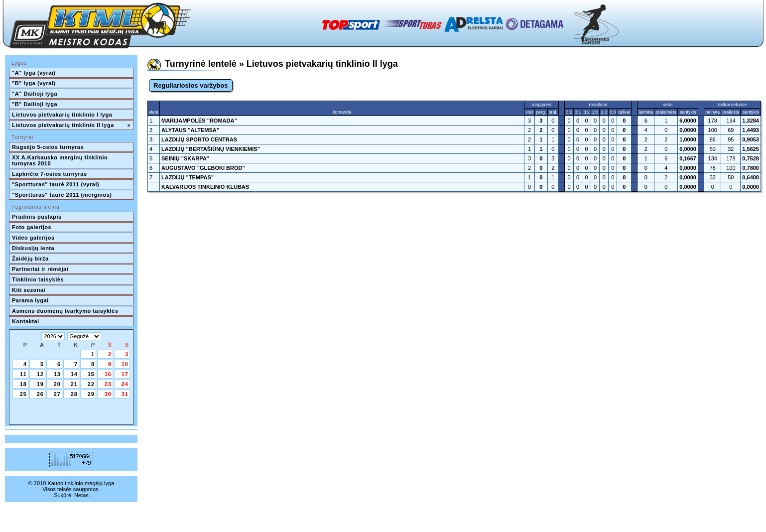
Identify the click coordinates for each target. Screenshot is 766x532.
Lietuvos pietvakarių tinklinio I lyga (62, 115)
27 (57, 394)
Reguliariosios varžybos (191, 85)
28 (74, 394)
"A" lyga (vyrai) (34, 73)
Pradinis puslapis (37, 217)
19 (40, 384)
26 (40, 394)
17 (125, 374)
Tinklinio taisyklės (38, 279)
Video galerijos (33, 238)
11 (23, 374)
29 (91, 394)
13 (57, 374)
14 (74, 374)
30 (108, 394)
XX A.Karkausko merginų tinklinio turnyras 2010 (61, 160)
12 (40, 374)
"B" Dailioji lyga (35, 104)
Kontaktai (26, 321)
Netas (81, 495)
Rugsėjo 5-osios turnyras (48, 147)
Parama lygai (30, 300)
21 (74, 384)
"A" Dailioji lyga (35, 94)
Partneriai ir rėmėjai (40, 269)
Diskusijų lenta (33, 248)
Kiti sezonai (29, 290)
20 (57, 384)
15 (91, 374)
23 (108, 384)
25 (23, 394)
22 (91, 384)
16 (108, 374)
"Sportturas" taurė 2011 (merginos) (62, 195)
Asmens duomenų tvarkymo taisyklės (65, 311)
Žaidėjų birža (30, 259)
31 (125, 394)
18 (23, 384)
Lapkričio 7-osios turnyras (50, 174)
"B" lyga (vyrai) (34, 83)
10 (125, 364)
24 (125, 384)
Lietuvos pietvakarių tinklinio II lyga (71, 125)
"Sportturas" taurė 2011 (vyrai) (56, 184)
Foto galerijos (32, 227)
